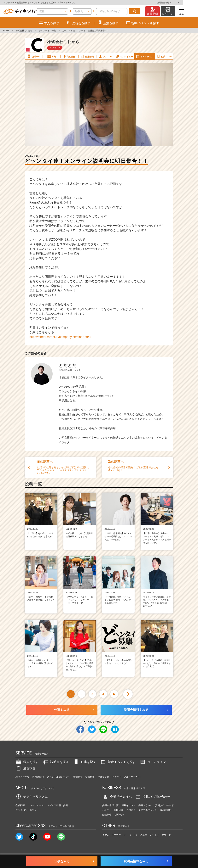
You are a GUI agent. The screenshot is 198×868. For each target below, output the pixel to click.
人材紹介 (131, 810)
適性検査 (26, 768)
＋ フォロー (55, 48)
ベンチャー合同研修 (113, 810)
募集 (51, 56)
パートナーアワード (160, 835)
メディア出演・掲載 (57, 805)
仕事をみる (62, 710)
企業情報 (87, 56)
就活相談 (78, 777)
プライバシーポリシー (27, 810)
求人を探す (27, 762)
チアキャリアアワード (114, 835)
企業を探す (84, 762)
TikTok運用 (166, 810)
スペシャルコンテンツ (59, 777)
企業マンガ (164, 56)
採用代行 (119, 815)
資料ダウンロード (165, 805)
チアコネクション (148, 810)
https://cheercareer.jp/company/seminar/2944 (60, 337)
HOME (6, 31)
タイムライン (144, 56)
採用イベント (129, 805)
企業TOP (33, 56)
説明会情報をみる (136, 710)
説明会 (69, 56)
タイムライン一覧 (47, 31)
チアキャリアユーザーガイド (127, 777)
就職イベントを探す (118, 762)
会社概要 (20, 805)
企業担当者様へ (183, 3)
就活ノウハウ (22, 777)
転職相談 (90, 777)
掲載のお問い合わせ (153, 797)
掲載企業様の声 (110, 805)
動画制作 (107, 815)
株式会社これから (24, 31)
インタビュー (124, 56)
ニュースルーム (36, 805)
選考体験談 (38, 777)
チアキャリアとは (32, 797)
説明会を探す (56, 762)
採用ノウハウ (145, 805)
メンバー (105, 56)
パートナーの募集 (138, 835)
